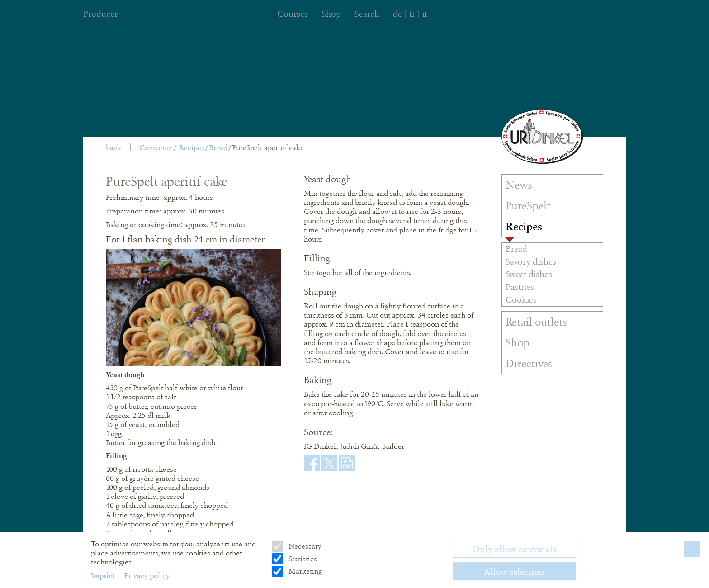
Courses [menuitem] (293, 14)
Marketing (304, 571)
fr (412, 14)
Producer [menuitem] (100, 14)
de (397, 14)
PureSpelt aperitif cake (268, 148)
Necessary (304, 546)
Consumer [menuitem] (156, 148)
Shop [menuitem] (331, 14)
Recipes (192, 148)
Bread (218, 148)
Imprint (104, 576)
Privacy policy (147, 576)
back (113, 148)
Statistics (302, 559)
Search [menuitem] (367, 14)
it (425, 14)
